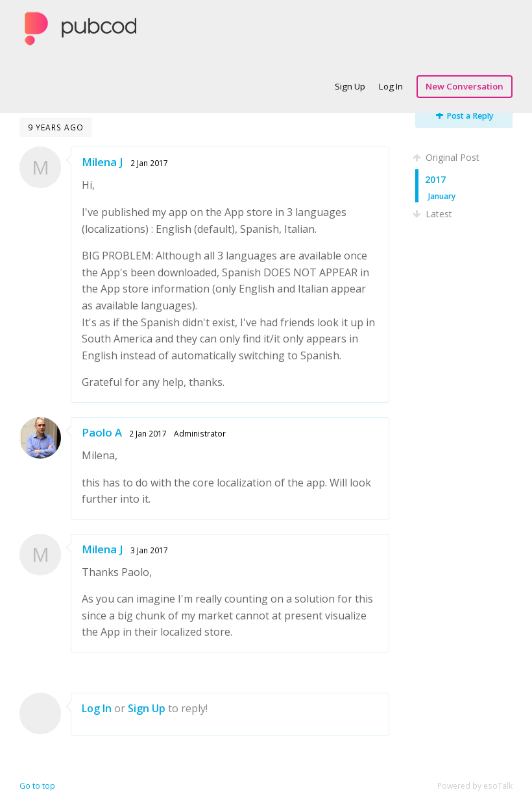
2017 (435, 179)
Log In (391, 86)
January (442, 196)
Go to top (37, 786)
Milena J (103, 162)
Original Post (447, 157)
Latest (434, 214)
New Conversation (465, 86)
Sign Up (350, 86)
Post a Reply (465, 116)
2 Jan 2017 (149, 163)
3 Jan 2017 (149, 550)
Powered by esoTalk (475, 786)
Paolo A (102, 432)
